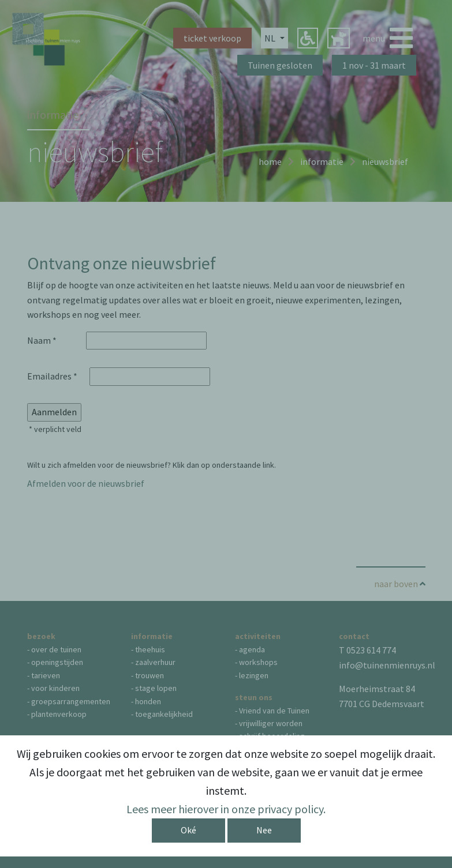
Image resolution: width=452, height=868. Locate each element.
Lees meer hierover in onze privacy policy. (226, 809)
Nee (264, 830)
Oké (188, 830)
